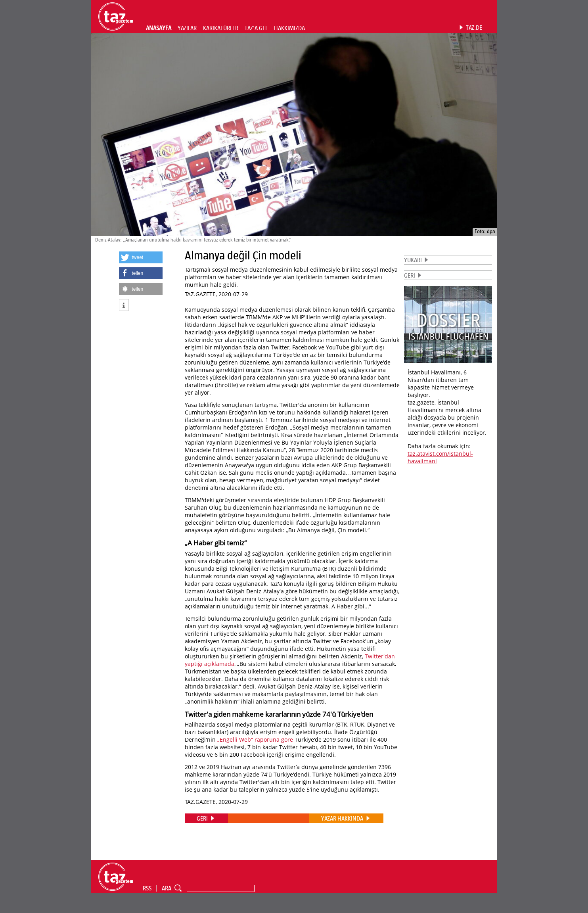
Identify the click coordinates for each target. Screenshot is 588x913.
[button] (141, 257)
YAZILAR (187, 28)
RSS (147, 888)
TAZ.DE (474, 27)
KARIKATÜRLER (221, 28)
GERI (410, 275)
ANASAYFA (159, 28)
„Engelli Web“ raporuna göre (255, 739)
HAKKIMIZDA (289, 28)
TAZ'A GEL (256, 28)
